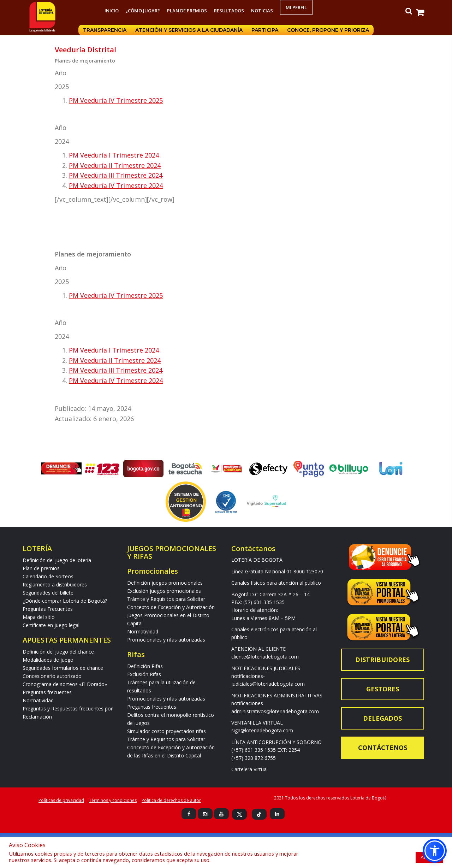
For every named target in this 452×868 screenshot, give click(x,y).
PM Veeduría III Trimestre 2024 (116, 175)
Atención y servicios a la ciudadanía (189, 30)
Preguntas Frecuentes (48, 609)
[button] (435, 851)
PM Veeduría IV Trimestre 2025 (116, 100)
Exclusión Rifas (144, 674)
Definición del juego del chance (58, 652)
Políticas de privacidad (61, 800)
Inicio (112, 11)
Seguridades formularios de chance (63, 668)
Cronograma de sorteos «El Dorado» (65, 684)
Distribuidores (382, 660)
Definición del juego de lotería (57, 560)
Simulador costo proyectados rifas (166, 731)
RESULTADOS (229, 11)
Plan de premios (187, 11)
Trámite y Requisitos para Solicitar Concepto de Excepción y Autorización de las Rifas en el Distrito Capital (171, 747)
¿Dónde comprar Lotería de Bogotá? (65, 601)
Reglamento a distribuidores (55, 584)
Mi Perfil (296, 7)
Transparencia (104, 30)
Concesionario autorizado (52, 676)
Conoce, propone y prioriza (329, 30)
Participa (265, 30)
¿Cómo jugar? (143, 11)
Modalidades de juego (48, 660)
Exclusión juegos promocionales (164, 591)
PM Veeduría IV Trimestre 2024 (116, 185)
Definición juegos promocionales (165, 583)
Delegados (382, 718)
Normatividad (38, 700)
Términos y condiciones (113, 800)
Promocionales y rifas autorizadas (166, 640)
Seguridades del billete (48, 593)
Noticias (262, 11)
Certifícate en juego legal (51, 625)
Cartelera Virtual (249, 769)
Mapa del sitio (39, 617)
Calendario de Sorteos (48, 576)
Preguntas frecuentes (47, 692)
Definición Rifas (145, 666)
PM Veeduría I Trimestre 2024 (114, 155)
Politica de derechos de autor (171, 800)
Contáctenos (383, 748)
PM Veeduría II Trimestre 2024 (115, 165)
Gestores (383, 689)
